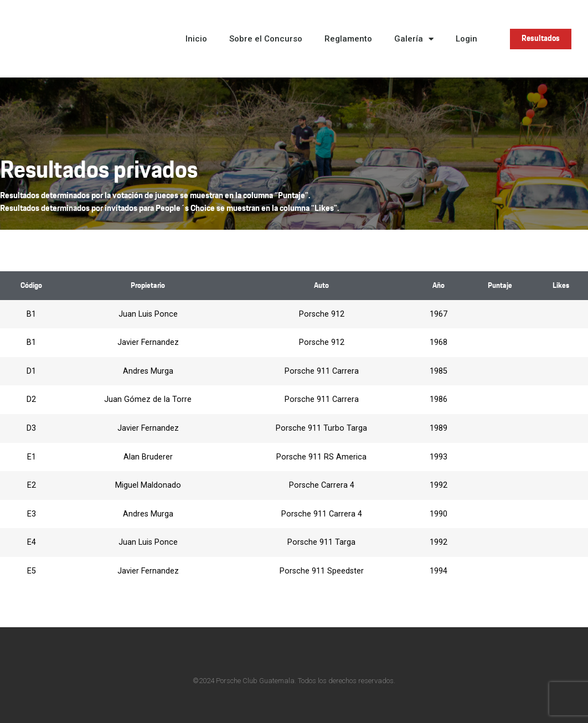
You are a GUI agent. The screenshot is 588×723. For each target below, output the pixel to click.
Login (466, 39)
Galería (414, 39)
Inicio (196, 39)
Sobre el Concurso (266, 39)
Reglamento (348, 39)
